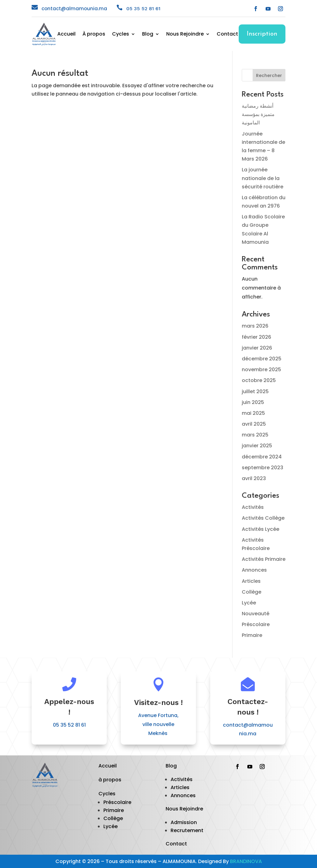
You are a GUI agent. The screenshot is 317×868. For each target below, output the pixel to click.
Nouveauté (256, 614)
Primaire (252, 635)
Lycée (249, 603)
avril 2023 (254, 478)
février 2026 (256, 337)
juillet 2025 (255, 391)
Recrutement (187, 830)
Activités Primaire (264, 559)
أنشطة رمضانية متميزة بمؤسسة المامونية (258, 114)
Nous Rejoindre (185, 35)
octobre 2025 (259, 380)
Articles (251, 581)
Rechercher (269, 75)
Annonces (254, 570)
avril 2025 (254, 424)
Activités (253, 507)
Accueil (66, 35)
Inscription (262, 34)
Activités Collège (263, 518)
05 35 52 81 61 (143, 9)
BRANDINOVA (246, 861)
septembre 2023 (263, 468)
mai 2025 (253, 413)
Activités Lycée (261, 529)
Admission (184, 822)
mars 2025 (255, 435)
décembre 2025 (262, 359)
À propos (94, 35)
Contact (227, 35)
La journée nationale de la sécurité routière (263, 178)
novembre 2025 (261, 370)
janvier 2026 (257, 348)
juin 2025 (253, 402)
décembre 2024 (262, 457)
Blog (148, 35)
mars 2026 (255, 326)
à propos (110, 780)
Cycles (121, 35)
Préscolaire (256, 624)
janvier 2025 (257, 446)
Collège (252, 592)
